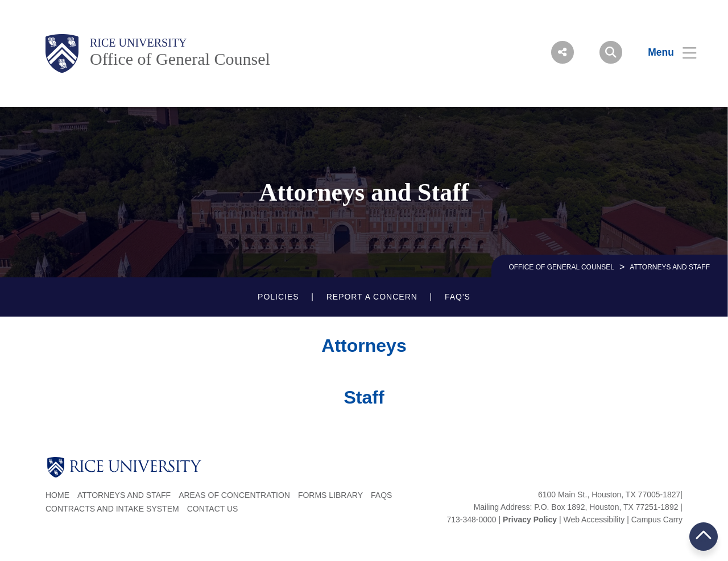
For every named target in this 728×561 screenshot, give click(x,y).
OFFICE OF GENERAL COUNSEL (561, 267)
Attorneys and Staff (124, 495)
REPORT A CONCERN (372, 297)
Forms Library (330, 495)
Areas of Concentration (234, 495)
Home (57, 495)
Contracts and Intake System (112, 509)
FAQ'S (458, 297)
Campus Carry (657, 520)
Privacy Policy (530, 520)
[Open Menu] (665, 52)
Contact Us (213, 509)
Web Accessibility (594, 520)
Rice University (138, 43)
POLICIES (278, 297)
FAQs (381, 495)
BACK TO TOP (704, 536)
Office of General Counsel (180, 59)
